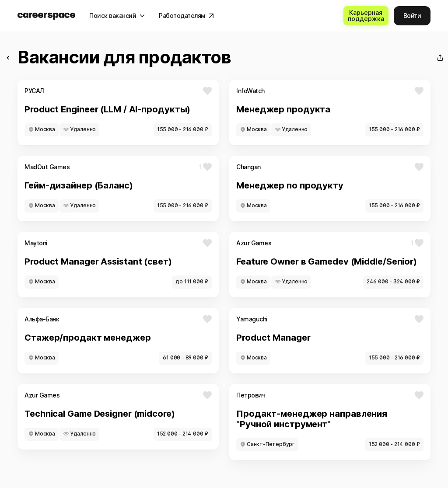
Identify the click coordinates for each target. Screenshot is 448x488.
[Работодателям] (186, 16)
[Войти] (412, 16)
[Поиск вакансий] (117, 16)
